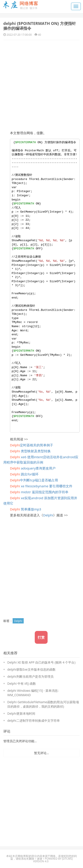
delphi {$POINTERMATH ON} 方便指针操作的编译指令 (40, 26)
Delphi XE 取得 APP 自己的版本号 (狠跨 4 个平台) (41, 662)
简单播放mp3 (26, 509)
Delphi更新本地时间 (21, 713)
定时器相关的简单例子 (32, 445)
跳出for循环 (24, 474)
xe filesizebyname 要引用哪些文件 (41, 486)
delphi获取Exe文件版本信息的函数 (31, 669)
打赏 (41, 637)
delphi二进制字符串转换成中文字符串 (34, 721)
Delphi (48, 515)
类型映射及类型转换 (30, 451)
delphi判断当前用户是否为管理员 (30, 676)
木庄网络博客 (20, 856)
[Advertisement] (41, 84)
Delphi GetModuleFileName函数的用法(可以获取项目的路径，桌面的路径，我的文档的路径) (43, 704)
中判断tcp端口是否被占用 (34, 480)
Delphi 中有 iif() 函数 (22, 683)
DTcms (67, 859)
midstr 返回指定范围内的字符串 (39, 492)
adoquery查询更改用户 (33, 468)
